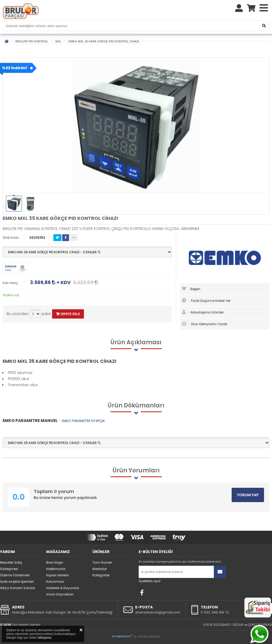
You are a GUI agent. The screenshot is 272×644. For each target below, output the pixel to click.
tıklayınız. (45, 638)
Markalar (100, 569)
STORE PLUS (122, 636)
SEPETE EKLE (68, 314)
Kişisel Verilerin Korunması (58, 578)
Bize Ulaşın (55, 562)
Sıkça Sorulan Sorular (18, 588)
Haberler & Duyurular (63, 588)
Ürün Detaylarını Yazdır (205, 324)
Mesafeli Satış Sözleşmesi (11, 566)
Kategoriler (101, 575)
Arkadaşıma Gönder (203, 312)
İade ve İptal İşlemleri (17, 582)
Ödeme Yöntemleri (15, 575)
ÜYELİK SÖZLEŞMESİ (217, 625)
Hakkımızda (56, 569)
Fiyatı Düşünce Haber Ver (206, 301)
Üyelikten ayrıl (150, 581)
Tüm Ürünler (102, 562)
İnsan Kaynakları (60, 594)
